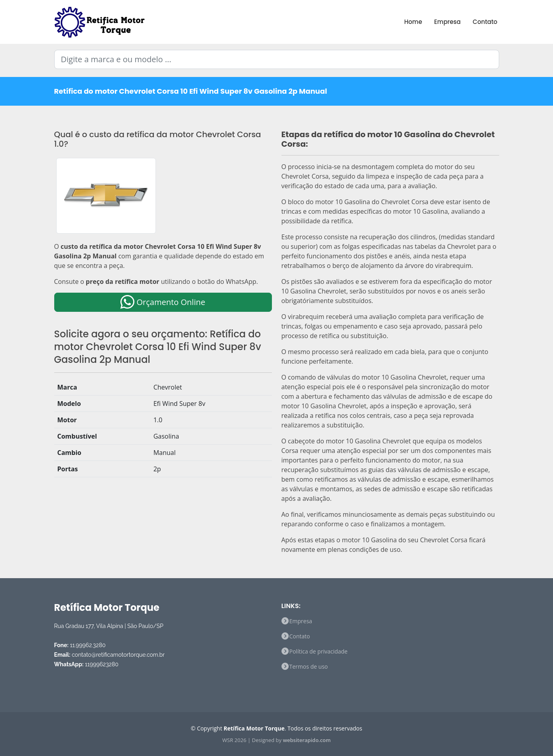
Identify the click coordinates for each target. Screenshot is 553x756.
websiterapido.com (307, 740)
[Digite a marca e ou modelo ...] (277, 59)
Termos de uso (309, 667)
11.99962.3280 (88, 645)
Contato (485, 22)
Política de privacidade (319, 652)
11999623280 (102, 664)
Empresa (448, 22)
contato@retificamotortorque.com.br (118, 655)
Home (413, 22)
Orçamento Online (163, 302)
